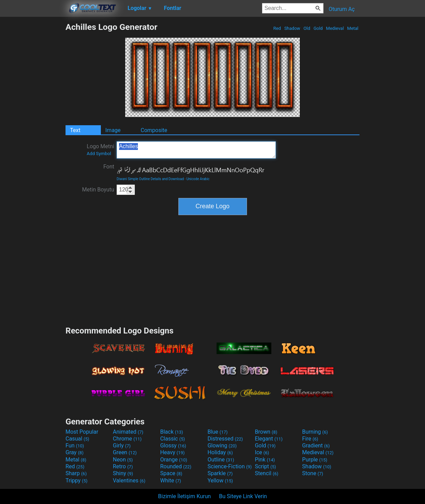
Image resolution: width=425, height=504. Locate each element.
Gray (74, 452)
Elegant (269, 439)
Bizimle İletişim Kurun (185, 496)
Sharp (76, 473)
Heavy (172, 452)
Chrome (127, 439)
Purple (315, 460)
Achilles (196, 150)
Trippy (76, 480)
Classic (173, 439)
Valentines (129, 480)
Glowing (222, 446)
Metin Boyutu (98, 190)
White (171, 480)
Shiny (123, 473)
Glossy (173, 446)
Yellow (220, 480)
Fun (75, 446)
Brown (266, 432)
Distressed (225, 439)
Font (109, 167)
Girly (122, 446)
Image (113, 130)
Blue (218, 432)
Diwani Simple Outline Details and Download (150, 179)
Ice (262, 452)
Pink (265, 460)
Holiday (220, 452)
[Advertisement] (33, 125)
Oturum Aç (342, 9)
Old (307, 28)
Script (265, 466)
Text (75, 130)
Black (172, 432)
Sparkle (220, 473)
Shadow (292, 28)
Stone (313, 473)
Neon (123, 460)
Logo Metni (101, 150)
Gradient (316, 446)
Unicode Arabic (198, 179)
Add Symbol (99, 154)
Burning (315, 432)
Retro (123, 466)
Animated (128, 432)
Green (125, 452)
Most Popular (82, 432)
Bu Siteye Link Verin (243, 496)
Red (277, 28)
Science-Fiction (230, 466)
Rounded (176, 466)
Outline (221, 460)
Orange (174, 460)
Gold (318, 28)
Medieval (335, 28)
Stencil (267, 473)
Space (171, 473)
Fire (310, 439)
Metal (353, 28)
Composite (154, 130)
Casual (77, 439)
